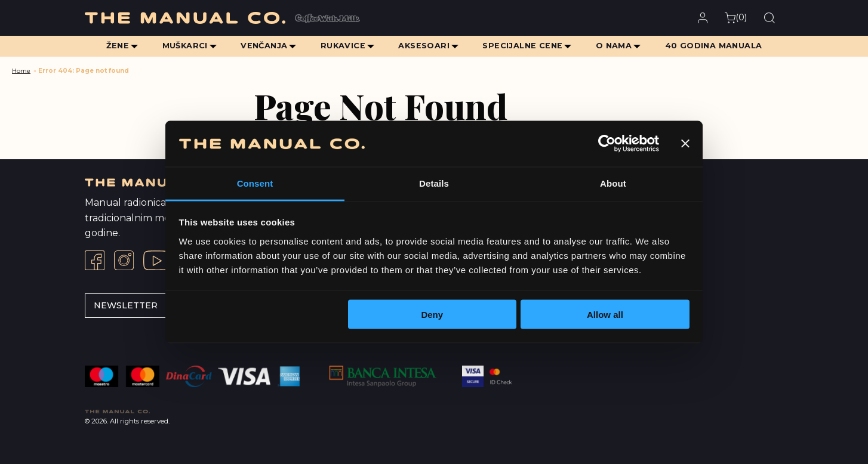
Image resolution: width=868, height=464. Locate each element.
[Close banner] (685, 144)
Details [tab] (434, 183)
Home (21, 71)
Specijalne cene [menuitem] (524, 46)
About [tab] (613, 183)
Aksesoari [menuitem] (424, 46)
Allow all (605, 315)
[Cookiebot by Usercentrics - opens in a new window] (607, 144)
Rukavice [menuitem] (342, 46)
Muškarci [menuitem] (183, 46)
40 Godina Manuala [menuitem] (715, 46)
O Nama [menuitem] (615, 46)
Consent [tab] (255, 183)
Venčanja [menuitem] (263, 46)
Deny (432, 315)
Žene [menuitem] (116, 46)
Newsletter (126, 305)
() (736, 18)
